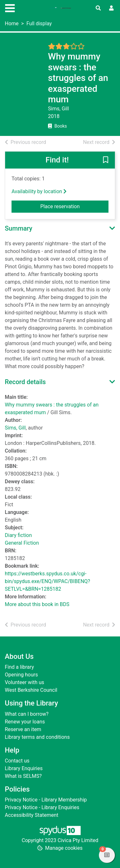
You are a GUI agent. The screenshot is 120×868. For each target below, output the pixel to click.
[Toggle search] (98, 8)
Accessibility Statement (32, 815)
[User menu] (111, 8)
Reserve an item (23, 729)
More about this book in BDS (37, 604)
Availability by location (39, 191)
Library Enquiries (24, 768)
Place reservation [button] (74, 206)
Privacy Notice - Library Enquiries (42, 807)
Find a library (19, 667)
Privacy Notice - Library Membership (46, 800)
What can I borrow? (27, 714)
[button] (106, 161)
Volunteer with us (24, 682)
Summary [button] (19, 228)
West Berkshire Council (31, 690)
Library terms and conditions (37, 737)
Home (12, 24)
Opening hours (21, 675)
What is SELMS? (23, 776)
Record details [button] (25, 382)
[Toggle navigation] (10, 7)
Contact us (17, 761)
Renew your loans (25, 722)
